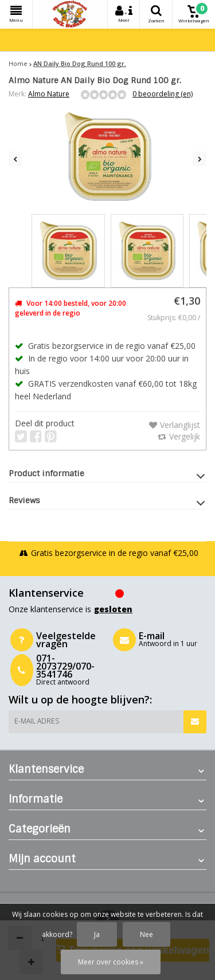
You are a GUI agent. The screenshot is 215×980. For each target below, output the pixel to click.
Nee (146, 934)
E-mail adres (37, 721)
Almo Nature (49, 94)
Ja (97, 934)
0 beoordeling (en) (163, 94)
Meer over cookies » (111, 962)
